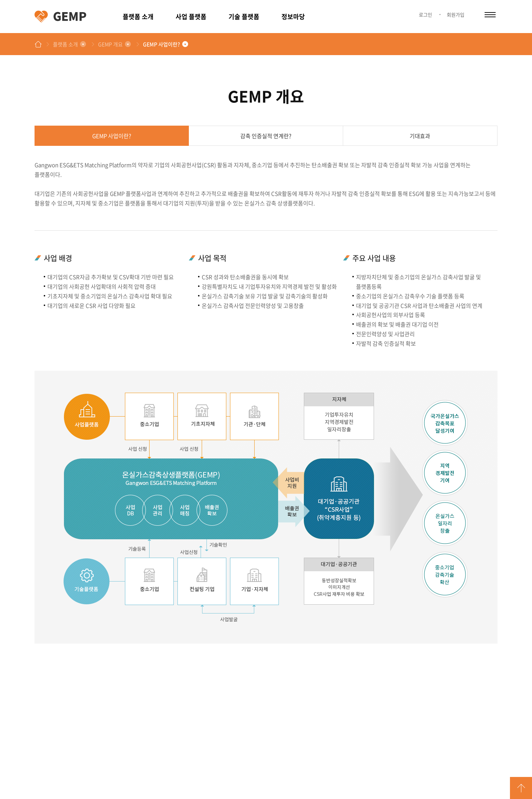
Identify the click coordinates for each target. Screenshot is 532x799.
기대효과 (420, 136)
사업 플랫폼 (191, 16)
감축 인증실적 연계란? (266, 136)
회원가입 (456, 15)
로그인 (425, 15)
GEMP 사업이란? (161, 44)
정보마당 (293, 16)
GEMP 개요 (110, 44)
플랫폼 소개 (138, 16)
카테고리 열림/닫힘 (490, 15)
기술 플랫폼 (244, 16)
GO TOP (521, 788)
